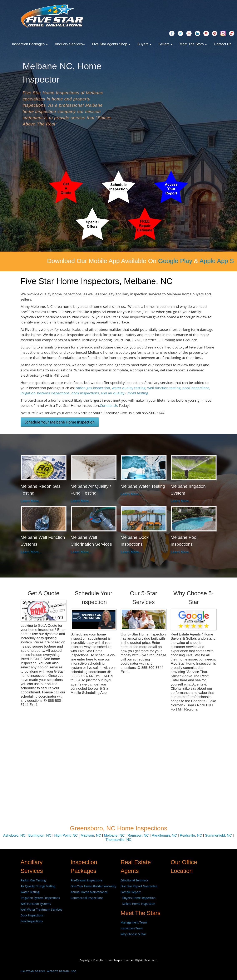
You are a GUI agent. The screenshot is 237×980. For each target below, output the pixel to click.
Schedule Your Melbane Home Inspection (60, 422)
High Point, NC (66, 835)
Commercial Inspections (87, 898)
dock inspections (85, 393)
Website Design (58, 971)
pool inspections (196, 388)
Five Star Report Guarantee (139, 886)
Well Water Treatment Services (41, 909)
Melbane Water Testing (143, 486)
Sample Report (131, 892)
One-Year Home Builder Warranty (93, 886)
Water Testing (30, 892)
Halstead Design (33, 971)
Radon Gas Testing (33, 880)
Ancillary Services (70, 44)
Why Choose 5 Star (133, 934)
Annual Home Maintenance (89, 892)
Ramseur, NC (138, 835)
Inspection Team (132, 928)
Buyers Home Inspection (139, 898)
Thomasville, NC (118, 840)
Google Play (199, 261)
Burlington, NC (40, 835)
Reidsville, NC (191, 835)
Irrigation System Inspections (40, 898)
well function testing (164, 388)
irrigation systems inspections (45, 393)
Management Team (134, 922)
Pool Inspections (32, 921)
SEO (74, 971)
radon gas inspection (93, 388)
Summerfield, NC (218, 835)
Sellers (166, 44)
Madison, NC (91, 835)
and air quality (112, 393)
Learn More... (31, 501)
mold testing (138, 393)
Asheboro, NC (14, 835)
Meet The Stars (193, 44)
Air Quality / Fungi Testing (38, 886)
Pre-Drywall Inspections (87, 880)
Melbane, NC (114, 835)
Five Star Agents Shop (111, 44)
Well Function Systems (36, 904)
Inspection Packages (30, 44)
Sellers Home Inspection (139, 904)
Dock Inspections (32, 915)
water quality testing (129, 388)
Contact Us (223, 44)
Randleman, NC (164, 835)
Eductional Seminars (135, 880)
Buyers (144, 44)
